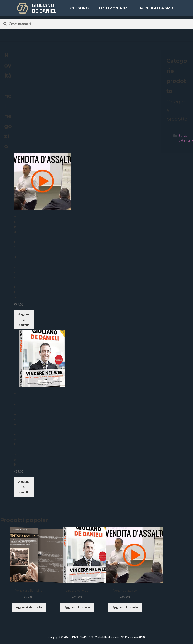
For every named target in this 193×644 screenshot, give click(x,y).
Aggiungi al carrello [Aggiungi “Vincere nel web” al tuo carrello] (24, 487)
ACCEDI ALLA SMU (156, 11)
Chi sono (79, 11)
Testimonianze (114, 11)
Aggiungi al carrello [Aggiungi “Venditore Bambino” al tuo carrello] (29, 607)
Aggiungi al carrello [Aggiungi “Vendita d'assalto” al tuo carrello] (24, 319)
